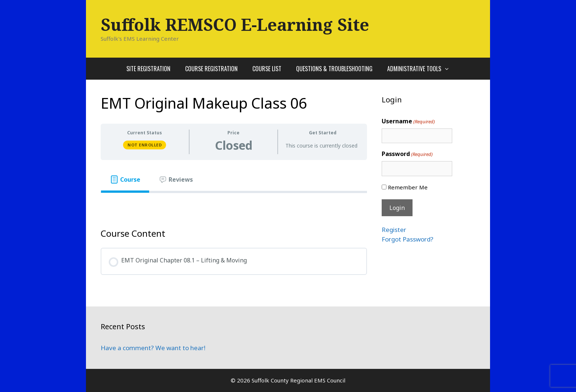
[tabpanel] (234, 205)
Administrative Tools (422, 69)
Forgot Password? (408, 239)
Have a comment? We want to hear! (153, 348)
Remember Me (408, 187)
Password (407, 154)
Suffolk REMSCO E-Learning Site (235, 24)
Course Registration (211, 69)
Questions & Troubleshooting (334, 69)
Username (408, 121)
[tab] (125, 179)
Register (394, 230)
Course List (267, 69)
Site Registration (148, 69)
